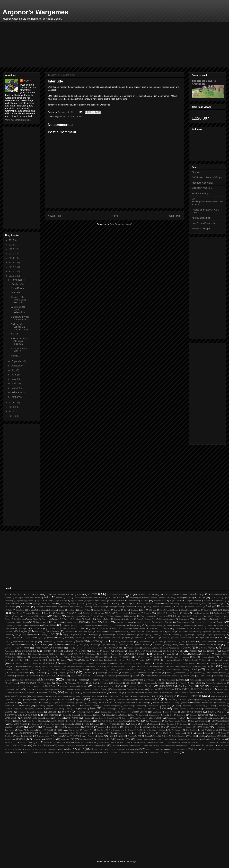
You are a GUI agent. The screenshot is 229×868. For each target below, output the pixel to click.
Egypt (40, 638)
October (16, 284)
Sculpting (157, 712)
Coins (212, 622)
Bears (61, 610)
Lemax (158, 669)
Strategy (134, 724)
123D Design (58, 595)
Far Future (159, 642)
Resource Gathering (91, 706)
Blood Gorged (17, 613)
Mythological (117, 683)
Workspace (208, 749)
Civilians (106, 622)
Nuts (73, 686)
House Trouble (15, 663)
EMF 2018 (90, 638)
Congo (75, 625)
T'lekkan (136, 727)
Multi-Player (12, 683)
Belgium (107, 610)
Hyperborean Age (95, 663)
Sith (171, 715)
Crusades (153, 628)
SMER (24, 718)
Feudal (27, 645)
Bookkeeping (89, 613)
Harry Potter (64, 657)
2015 (12, 276)
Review (186, 706)
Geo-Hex (95, 651)
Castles (88, 619)
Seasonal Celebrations (191, 712)
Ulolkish (202, 736)
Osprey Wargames (136, 689)
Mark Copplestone (196, 673)
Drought (165, 635)
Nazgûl (183, 683)
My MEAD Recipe (201, 228)
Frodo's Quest (41, 648)
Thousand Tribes (46, 733)
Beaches (53, 610)
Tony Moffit (163, 733)
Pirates (146, 696)
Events (221, 637)
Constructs (105, 626)
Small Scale (11, 718)
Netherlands (221, 683)
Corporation (37, 628)
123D (48, 595)
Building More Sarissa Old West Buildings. (20, 327)
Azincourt (87, 607)
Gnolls (172, 651)
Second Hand (216, 712)
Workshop (193, 749)
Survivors (33, 727)
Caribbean (77, 619)
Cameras (103, 616)
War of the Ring (117, 742)
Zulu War (165, 752)
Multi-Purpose (28, 683)
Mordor (173, 680)
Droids (156, 635)
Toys (215, 733)
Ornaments (78, 689)
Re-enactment (105, 702)
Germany (119, 651)
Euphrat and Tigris (207, 637)
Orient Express (59, 689)
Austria (38, 607)
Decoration (135, 631)
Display (44, 635)
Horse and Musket (174, 660)
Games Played (207, 648)
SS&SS (61, 721)
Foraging (168, 645)
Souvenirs (125, 718)
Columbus (9, 626)
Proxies (149, 700)
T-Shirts (127, 727)
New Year (21, 686)
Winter (69, 749)
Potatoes (42, 700)
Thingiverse (28, 733)
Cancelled (186, 616)
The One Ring (192, 730)
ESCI (156, 637)
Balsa (148, 607)
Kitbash (14, 670)
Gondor (213, 651)
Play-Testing (216, 696)
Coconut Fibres (201, 622)
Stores (106, 724)
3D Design (141, 595)
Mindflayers (32, 680)
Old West (71, 117)
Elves (67, 637)
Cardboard (46, 619)
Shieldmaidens (87, 715)
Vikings (33, 742)
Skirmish (204, 715)
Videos (23, 742)
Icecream (138, 663)
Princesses (121, 700)
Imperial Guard (168, 663)
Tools (190, 733)
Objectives (97, 686)
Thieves (17, 733)
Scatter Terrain (36, 712)
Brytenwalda (29, 616)
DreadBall (120, 635)
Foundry (205, 645)
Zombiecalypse (126, 752)
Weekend (137, 745)
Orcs (20, 689)
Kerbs (165, 667)
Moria (182, 680)
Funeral (90, 648)
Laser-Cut (102, 670)
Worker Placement (177, 749)
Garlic (58, 651)
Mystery (105, 683)
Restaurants (128, 706)
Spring (43, 721)
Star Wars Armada (153, 721)
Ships (108, 715)
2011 (12, 416)
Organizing (38, 689)
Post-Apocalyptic (25, 700)
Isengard (9, 666)
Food (147, 645)
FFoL (55, 645)
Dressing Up (145, 635)
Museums (72, 683)
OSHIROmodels (92, 689)
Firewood (94, 645)
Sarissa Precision (211, 709)
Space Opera (155, 718)
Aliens (120, 601)
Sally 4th (183, 709)
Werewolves (183, 745)
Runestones (128, 709)
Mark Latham (211, 673)
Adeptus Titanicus (167, 598)
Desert (190, 632)
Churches (69, 622)
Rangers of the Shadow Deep (63, 703)
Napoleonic (131, 683)
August (15, 366)
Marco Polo (180, 673)
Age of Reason (77, 601)
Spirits (10, 721)
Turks (147, 736)
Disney (33, 635)
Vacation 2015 (67, 739)
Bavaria (31, 610)
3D (131, 594)
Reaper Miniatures (124, 703)
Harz (108, 657)
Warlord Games (20, 745)
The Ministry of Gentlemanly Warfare (151, 730)
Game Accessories (171, 648)
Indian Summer (189, 663)
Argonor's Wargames (35, 12)
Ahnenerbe (102, 601)
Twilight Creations (179, 736)
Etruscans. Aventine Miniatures (184, 638)
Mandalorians (146, 673)
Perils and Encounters (15, 696)
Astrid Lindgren (218, 604)
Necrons (209, 683)
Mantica (169, 673)
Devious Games (220, 632)
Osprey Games (118, 689)
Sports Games (32, 721)
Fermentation (221, 642)
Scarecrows (22, 712)
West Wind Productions (202, 745)
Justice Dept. (145, 667)
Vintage (69, 742)
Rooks (60, 709)
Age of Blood (215, 598)
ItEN (43, 666)
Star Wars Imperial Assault (176, 721)
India (179, 663)
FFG (45, 645)
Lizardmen (40, 673)
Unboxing (213, 736)
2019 (12, 258)
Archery (91, 604)
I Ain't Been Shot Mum (123, 663)
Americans (132, 601)
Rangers (45, 702)
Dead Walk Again (85, 631)
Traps (67, 736)
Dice (16, 635)
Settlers (66, 715)
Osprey (104, 689)
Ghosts (132, 651)
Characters (184, 619)
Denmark (181, 632)
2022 (12, 249)
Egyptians (50, 637)
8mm (180, 595)
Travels (77, 736)
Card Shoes (33, 619)
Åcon (103, 598)
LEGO (141, 669)
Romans (51, 709)
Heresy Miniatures (209, 657)
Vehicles (207, 739)
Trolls (120, 736)
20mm (80, 594)
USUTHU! (51, 739)
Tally (163, 727)
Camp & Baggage (116, 616)
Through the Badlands (67, 733)
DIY (53, 634)
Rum (119, 709)
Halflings (195, 654)
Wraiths (16, 752)
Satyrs (224, 709)
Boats (58, 613)
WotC (7, 752)
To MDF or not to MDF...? (19, 350)
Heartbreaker (173, 657)
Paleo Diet (116, 692)
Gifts (147, 651)
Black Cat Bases (172, 610)
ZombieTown (153, 752)
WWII (41, 752)
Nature (161, 683)
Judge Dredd (119, 666)
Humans (49, 663)
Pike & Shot (95, 696)
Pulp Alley (172, 700)
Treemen (92, 736)
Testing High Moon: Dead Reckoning (18, 300)
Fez (36, 645)
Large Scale (74, 670)
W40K (104, 742)
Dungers (209, 635)
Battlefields (20, 610)
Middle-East (205, 676)
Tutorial (156, 736)
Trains (18, 736)
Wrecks (26, 752)
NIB (39, 686)
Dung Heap (187, 635)
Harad (227, 654)
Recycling (176, 703)
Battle (10, 610)
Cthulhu (166, 628)
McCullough (33, 676)
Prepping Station (98, 700)
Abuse (68, 598)
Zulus (177, 752)
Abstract (59, 598)
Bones (77, 613)
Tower (200, 733)
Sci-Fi (89, 712)
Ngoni (31, 686)
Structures (154, 724)
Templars (31, 730)
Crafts (83, 628)
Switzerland (114, 727)
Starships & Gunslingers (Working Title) (47, 724)
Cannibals (218, 616)
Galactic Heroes (134, 648)
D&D (198, 628)
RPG (76, 709)
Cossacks (51, 629)
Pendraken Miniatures (178, 693)
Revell (177, 706)
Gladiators (156, 651)
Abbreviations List (201, 218)
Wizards (120, 749)
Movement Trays (222, 680)
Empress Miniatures (113, 638)
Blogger (133, 861)
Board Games (32, 613)
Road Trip (222, 706)
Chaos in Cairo (150, 619)
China (197, 619)
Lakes (52, 670)
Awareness (76, 607)
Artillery (141, 604)
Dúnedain (175, 635)
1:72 (28, 594)
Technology (10, 730)
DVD (7, 638)
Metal (136, 676)
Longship (63, 673)
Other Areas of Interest (171, 689)
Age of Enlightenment (25, 601)
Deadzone (100, 631)
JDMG (100, 666)
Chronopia (57, 622)
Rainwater (225, 700)
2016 (12, 271)
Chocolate (11, 622)
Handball (218, 654)
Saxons (8, 712)
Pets (71, 696)
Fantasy (97, 641)
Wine (61, 749)
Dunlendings (221, 635)
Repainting (40, 706)
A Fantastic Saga (195, 594)
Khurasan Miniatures (186, 666)
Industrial (202, 663)
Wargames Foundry (195, 742)
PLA (156, 696)
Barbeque (180, 607)
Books (101, 613)
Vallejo (138, 739)
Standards (88, 721)
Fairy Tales (68, 642)
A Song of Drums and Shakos (27, 598)
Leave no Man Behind (127, 670)
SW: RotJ (61, 727)
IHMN (147, 663)
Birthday (153, 610)
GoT (7, 654)
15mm (69, 594)
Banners (156, 607)
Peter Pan (62, 696)
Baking (140, 607)
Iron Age (222, 663)
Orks (69, 689)
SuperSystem (209, 724)
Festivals (17, 645)
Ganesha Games (27, 651)
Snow (48, 718)
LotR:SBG (88, 673)
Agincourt (90, 601)
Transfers (27, 736)
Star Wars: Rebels (220, 721)
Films (62, 645)
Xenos (63, 752)
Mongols (106, 680)
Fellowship (172, 642)
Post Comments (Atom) (121, 224)
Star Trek (102, 721)
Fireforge (83, 645)
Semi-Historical (51, 715)
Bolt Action (68, 613)
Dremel (133, 635)
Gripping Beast (137, 654)
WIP (81, 749)
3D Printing (154, 594)
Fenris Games (207, 642)
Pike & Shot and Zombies (116, 696)
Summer (183, 724)
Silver (165, 715)
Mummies (60, 683)
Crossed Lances (138, 628)
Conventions (172, 625)
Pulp (158, 699)
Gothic (14, 654)
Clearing (128, 622)
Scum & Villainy (171, 712)
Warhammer (211, 742)
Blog (198, 610)
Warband (144, 742)
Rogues (30, 709)
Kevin (172, 667)
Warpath (92, 745)
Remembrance (221, 703)
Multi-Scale (47, 683)
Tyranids (192, 736)
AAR (46, 597)
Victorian (220, 739)
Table (144, 727)
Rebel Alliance (141, 702)
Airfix (112, 601)
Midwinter (217, 676)
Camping (171, 616)
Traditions (9, 736)
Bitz (161, 610)
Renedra (26, 706)
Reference (197, 703)
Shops (125, 715)
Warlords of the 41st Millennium (71, 745)
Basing (210, 606)
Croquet (125, 629)
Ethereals (166, 638)
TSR (140, 736)
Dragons (95, 635)
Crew (93, 628)
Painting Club (71, 692)
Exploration (47, 642)
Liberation (168, 670)
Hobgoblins (110, 660)
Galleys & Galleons (151, 648)
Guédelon (157, 654)
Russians (140, 709)
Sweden (89, 727)
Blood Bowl (208, 610)
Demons (171, 631)
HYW (107, 663)
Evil (6, 642)
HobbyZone (99, 660)
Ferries (8, 645)
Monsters (139, 680)
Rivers (212, 706)
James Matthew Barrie (78, 667)
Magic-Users (113, 673)
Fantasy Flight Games (123, 642)
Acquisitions (116, 597)
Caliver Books (90, 616)
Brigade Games (172, 613)
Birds (143, 610)
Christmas (23, 622)
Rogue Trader (19, 709)
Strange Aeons (119, 724)
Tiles (112, 733)
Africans (202, 598)
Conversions (188, 625)
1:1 (6, 594)
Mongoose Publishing (122, 680)
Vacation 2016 (86, 739)
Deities (148, 632)
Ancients (144, 601)
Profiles (140, 700)
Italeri (21, 666)
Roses (68, 709)
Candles (208, 616)
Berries (117, 610)
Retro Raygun (18, 288)
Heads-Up (157, 657)
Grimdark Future (118, 654)
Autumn (57, 607)
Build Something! (200, 194)
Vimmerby (57, 742)
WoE (139, 749)
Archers (81, 604)
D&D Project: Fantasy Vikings (207, 177)
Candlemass (197, 616)
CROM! (102, 628)
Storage (96, 724)
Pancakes (130, 693)
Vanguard (158, 739)
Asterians (205, 604)
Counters (73, 629)
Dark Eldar (38, 632)
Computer (65, 626)
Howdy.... (16, 356)
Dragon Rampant (78, 635)
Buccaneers (42, 616)
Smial (32, 718)
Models (82, 680)
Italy (36, 666)
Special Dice (205, 718)
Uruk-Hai (37, 739)
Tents (49, 730)
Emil (99, 637)
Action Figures (136, 598)
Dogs (65, 635)
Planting (184, 696)
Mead (63, 676)
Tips (129, 733)
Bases (200, 607)
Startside (196, 172)
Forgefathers (180, 645)
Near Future (195, 683)
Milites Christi (19, 680)
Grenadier (67, 654)
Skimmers (193, 715)
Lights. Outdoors (181, 670)
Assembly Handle (171, 604)
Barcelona (190, 607)
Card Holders (19, 619)
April (14, 383)
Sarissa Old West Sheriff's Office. (20, 318)
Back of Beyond (100, 607)
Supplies (9, 727)
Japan (92, 667)
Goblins (194, 651)
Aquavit (64, 604)
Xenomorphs (52, 752)
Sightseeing (154, 715)
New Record (10, 686)
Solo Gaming (74, 718)
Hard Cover (12, 657)
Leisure (150, 670)
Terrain (58, 730)
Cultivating (179, 629)
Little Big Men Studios (19, 673)
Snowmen (59, 718)
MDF (43, 676)
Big (125, 610)
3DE (166, 595)
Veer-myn (169, 739)
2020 (12, 254)
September (17, 361)
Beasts (81, 610)
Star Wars (136, 721)
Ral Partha (13, 702)
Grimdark (103, 654)
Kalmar (156, 666)
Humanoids (37, 663)
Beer (89, 610)
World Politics (221, 749)
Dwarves (16, 637)
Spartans (194, 718)
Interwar (213, 663)
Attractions (25, 607)
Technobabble (221, 727)
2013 (12, 407)
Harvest (100, 657)
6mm (173, 594)
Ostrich (152, 689)
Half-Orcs (183, 654)
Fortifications (193, 645)
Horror (155, 660)
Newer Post (54, 216)
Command (20, 625)
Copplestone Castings (15, 628)
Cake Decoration (74, 616)
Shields (98, 715)
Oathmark (83, 686)
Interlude (15, 292)
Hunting (65, 663)
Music (82, 683)
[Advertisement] (103, 45)
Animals (207, 601)
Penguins (193, 693)
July (14, 370)
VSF (87, 742)
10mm (38, 594)
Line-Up (195, 669)
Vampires (147, 739)
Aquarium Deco (48, 604)
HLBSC (75, 660)
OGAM (119, 686)
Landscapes (62, 670)
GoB (180, 651)
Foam (131, 645)
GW (169, 654)
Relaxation (208, 703)
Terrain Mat (74, 730)
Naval (172, 683)
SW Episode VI (48, 727)
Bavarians (42, 610)
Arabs (73, 604)
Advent (180, 598)
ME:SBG (53, 676)
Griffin (76, 654)
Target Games (176, 727)
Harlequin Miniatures (39, 657)
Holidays (121, 660)
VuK (94, 742)
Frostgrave (58, 648)
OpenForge (214, 686)
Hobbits (86, 660)
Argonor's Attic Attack (203, 183)
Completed (49, 625)
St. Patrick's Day (74, 721)
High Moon (60, 117)
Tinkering (121, 733)
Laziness (112, 670)
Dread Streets (107, 635)
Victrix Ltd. (10, 742)
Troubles (131, 736)
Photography (81, 696)
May (14, 379)
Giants (140, 651)
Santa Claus (195, 709)
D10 (225, 629)
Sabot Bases (152, 709)
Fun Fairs (80, 648)
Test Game (101, 730)
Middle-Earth (189, 676)
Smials (40, 718)
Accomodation (93, 598)
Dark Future (52, 631)
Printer (131, 700)
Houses (27, 663)
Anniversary (221, 601)
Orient (48, 689)
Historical (47, 660)
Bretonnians (136, 613)
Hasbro (116, 657)
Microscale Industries (171, 676)
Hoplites (132, 660)
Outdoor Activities (201, 689)
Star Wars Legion (199, 721)
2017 (12, 267)
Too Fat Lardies (178, 733)
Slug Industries (220, 715)
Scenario (52, 712)
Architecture (103, 604)
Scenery (66, 712)
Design (199, 631)
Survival (20, 727)
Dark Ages (21, 631)
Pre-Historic (53, 700)
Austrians (48, 607)
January (16, 397)
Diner (24, 635)
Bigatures (134, 610)
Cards (57, 619)
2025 (12, 240)
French (26, 648)
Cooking (200, 626)
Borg (111, 613)
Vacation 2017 (105, 739)
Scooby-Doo (106, 712)
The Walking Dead (209, 730)
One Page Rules (186, 686)
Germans (106, 651)
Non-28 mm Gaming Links (205, 223)
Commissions (34, 625)
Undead (21, 739)
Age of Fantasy (44, 601)
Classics (119, 622)
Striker (144, 724)
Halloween (207, 654)
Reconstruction (160, 702)
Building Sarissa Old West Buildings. (19, 341)
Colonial (221, 622)
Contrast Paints (156, 625)
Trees (101, 736)
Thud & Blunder (85, 733)
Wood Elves (160, 749)
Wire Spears (98, 749)
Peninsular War (207, 692)
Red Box (186, 702)
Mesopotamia (123, 676)
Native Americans (148, 683)
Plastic (196, 696)
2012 (12, 411)
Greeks (55, 654)
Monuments (153, 680)
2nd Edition (111, 595)
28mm (92, 594)
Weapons (116, 745)
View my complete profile (18, 120)
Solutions (88, 718)
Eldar (59, 638)
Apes (27, 604)
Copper (209, 626)
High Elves (19, 660)
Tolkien (138, 733)
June (14, 375)
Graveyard (44, 654)
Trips (111, 736)
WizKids (129, 749)
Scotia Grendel (121, 712)
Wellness (172, 745)
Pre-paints (65, 700)
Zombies (139, 752)
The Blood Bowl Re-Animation (204, 82)
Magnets (126, 673)
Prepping (78, 699)
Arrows (127, 604)
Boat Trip (48, 613)
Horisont (143, 660)
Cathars (100, 619)
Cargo (67, 619)
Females (192, 642)
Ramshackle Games (30, 703)
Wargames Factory (176, 742)
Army (117, 604)
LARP (84, 669)
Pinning (136, 696)
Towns (208, 733)
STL (88, 724)
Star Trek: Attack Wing (118, 721)
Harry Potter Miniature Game (83, 657)
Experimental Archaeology (25, 642)
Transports (57, 736)
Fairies (58, 642)
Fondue (139, 645)
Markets (8, 676)
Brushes (18, 616)
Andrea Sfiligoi (160, 601)
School (80, 712)
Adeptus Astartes (151, 598)
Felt (182, 642)
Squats (52, 721)
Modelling (69, 680)
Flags (103, 645)
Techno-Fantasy (203, 727)
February (16, 392)
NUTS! (14, 334)
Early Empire (30, 638)
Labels (36, 670)
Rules (93, 709)
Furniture (100, 648)
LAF (43, 669)
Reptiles (63, 706)
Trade (223, 733)
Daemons (9, 632)
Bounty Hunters (122, 613)
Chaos (139, 619)
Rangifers (81, 703)
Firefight (72, 645)
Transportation (43, 736)
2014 (12, 403)
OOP (202, 686)
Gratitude (34, 654)
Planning (169, 696)
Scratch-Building (140, 712)
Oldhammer (165, 686)
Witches (110, 749)
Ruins (84, 709)
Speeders (216, 718)
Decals (111, 631)
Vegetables (181, 739)
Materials (20, 676)
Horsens (205, 660)
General (68, 651)
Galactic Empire (115, 648)
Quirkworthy (213, 700)
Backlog (112, 607)
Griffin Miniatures (89, 654)
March (15, 388)
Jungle (132, 666)
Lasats (93, 670)
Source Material (113, 718)
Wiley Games (40, 749)
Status (80, 117)
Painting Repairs (90, 692)
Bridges (159, 613)
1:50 (15, 595)
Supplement (222, 724)
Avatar (67, 607)
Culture (189, 628)
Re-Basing (92, 703)
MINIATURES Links (202, 188)
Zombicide (113, 752)
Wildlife (28, 749)
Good (224, 651)
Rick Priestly (200, 706)
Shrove (133, 715)
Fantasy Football (145, 642)
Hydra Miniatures (79, 663)
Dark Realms (70, 632)
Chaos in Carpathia (167, 619)
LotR (73, 672)
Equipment (139, 637)
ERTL (149, 638)
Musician (93, 683)
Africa (190, 598)
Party (156, 692)
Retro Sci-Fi (167, 706)
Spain (182, 718)
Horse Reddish (193, 660)
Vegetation (195, 739)
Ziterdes (103, 752)
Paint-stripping (28, 692)
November (17, 280)
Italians (29, 667)
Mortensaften (207, 680)
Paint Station (13, 692)
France (217, 645)
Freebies (15, 648)
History (63, 660)
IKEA (157, 663)
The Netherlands (175, 730)
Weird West (160, 745)
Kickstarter (203, 666)
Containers (117, 625)
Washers (102, 745)
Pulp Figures (187, 700)
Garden (48, 651)
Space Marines (139, 718)
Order (29, 689)
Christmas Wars (40, 622)
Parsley (148, 693)
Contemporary (134, 625)
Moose (164, 680)
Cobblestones (184, 622)
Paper (140, 693)
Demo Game (159, 631)
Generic (83, 651)
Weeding (127, 745)
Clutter (146, 622)
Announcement (12, 604)
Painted (42, 693)
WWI (34, 752)
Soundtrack (99, 718)
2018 (12, 262)
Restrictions (140, 706)
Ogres (131, 686)
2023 (12, 245)
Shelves (75, 715)
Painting (53, 692)
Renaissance (11, 706)
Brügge (8, 616)
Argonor (28, 80)
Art (134, 604)
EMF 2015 (79, 638)
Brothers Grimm (220, 613)
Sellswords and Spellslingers (21, 715)
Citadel (81, 622)
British (186, 613)
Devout (8, 635)
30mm (122, 594)
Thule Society (100, 733)
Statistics (68, 724)
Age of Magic (61, 601)
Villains (47, 742)
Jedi (108, 666)
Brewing (147, 613)
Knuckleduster (25, 670)
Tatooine (189, 727)
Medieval (76, 676)
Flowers (122, 645)
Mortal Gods (194, 680)
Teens (21, 730)
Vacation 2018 (124, 739)
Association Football (189, 604)
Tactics (153, 727)
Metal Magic (152, 676)
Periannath (221, 692)
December (122, 631)
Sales (175, 709)
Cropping (114, 628)
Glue (165, 651)
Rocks (8, 709)
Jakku (65, 667)
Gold (204, 651)
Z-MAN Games (89, 752)
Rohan (39, 709)
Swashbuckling (74, 727)
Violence (78, 742)
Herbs (195, 657)
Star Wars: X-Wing (18, 724)
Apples (35, 604)
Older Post (175, 216)
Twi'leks (165, 736)
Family (79, 641)
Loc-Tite (53, 673)
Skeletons (181, 715)
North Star (50, 686)
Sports (18, 721)
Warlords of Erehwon (43, 745)
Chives (226, 619)
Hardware (23, 657)
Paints (103, 692)
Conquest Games (90, 625)
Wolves (149, 749)
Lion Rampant (212, 669)
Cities (95, 622)
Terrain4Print (88, 730)
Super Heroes (196, 724)
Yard (71, 752)
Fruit (70, 648)
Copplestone (221, 625)
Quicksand (200, 700)
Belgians (97, 610)
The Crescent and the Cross (121, 730)
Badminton (130, 607)
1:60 (21, 594)
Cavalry (117, 619)
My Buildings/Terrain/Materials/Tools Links (208, 202)
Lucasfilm (101, 673)
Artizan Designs (154, 604)
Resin (74, 706)
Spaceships (171, 718)
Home (115, 216)
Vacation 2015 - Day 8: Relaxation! (19, 310)
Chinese (205, 619)
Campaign (131, 616)
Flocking (112, 645)
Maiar (135, 673)
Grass (25, 654)
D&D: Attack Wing (212, 628)
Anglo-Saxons (193, 601)
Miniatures (47, 679)
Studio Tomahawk (169, 724)
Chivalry (216, 619)
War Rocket (131, 742)
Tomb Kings (151, 733)
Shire (117, 715)
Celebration (128, 619)
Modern (94, 680)
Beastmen (71, 610)
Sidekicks (142, 715)
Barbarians (167, 607)
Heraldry (185, 657)
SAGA (163, 709)
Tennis (41, 730)
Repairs (50, 706)
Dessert (208, 632)
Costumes (62, 629)
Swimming (102, 727)
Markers (223, 673)
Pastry (164, 693)
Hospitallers (215, 660)
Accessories (79, 598)
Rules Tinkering (108, 709)
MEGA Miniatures (95, 676)
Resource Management (112, 706)
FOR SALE (157, 645)
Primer (111, 700)
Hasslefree (127, 657)
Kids (213, 666)
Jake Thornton (54, 667)
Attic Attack (10, 607)
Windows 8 (52, 749)
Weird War (148, 745)
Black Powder (187, 610)
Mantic (158, 673)
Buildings (57, 616)
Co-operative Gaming (162, 622)
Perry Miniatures (38, 696)
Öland (139, 686)
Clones (138, 622)
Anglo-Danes (176, 601)
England (127, 637)
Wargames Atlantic (157, 742)
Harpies (53, 657)
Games (187, 648)
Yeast (78, 752)
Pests (53, 696)
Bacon (120, 607)
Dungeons (199, 635)
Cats (108, 619)
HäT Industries (143, 657)
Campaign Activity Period (152, 616)
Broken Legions (201, 613)
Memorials (109, 676)
